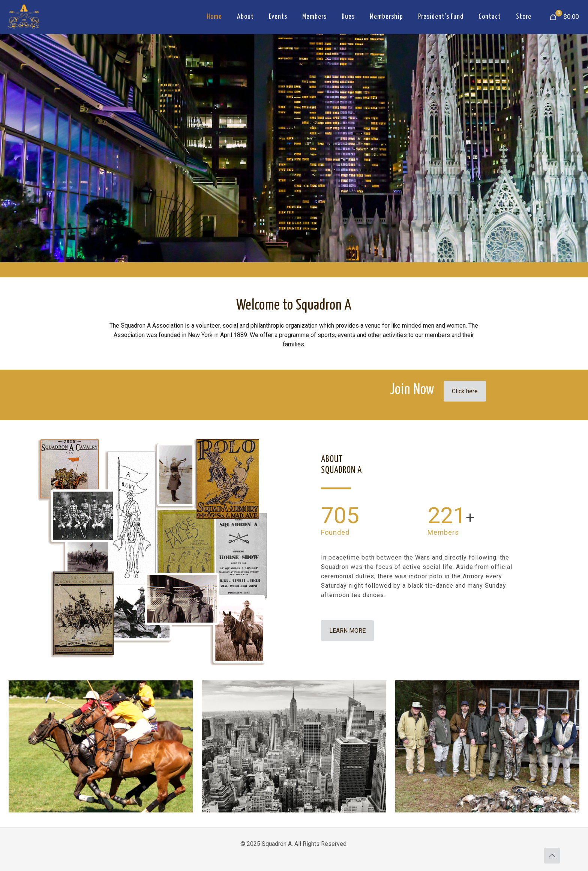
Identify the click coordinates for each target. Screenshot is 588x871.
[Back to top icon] (552, 856)
